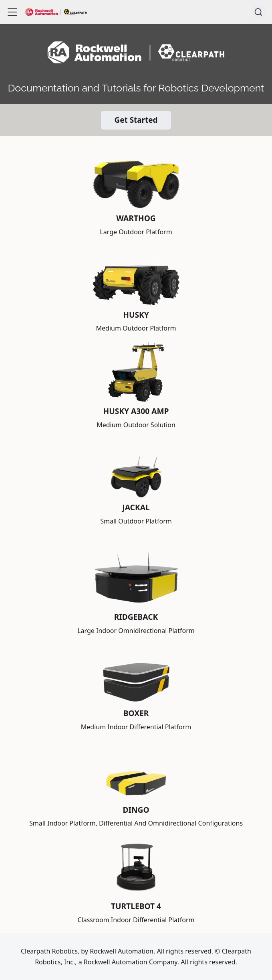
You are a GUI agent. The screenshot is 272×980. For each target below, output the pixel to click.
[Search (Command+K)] (258, 12)
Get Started (136, 120)
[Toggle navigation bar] (12, 12)
